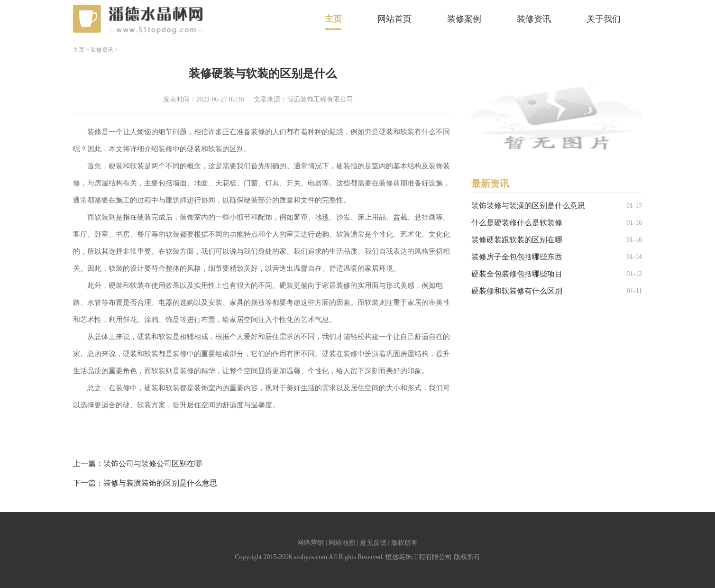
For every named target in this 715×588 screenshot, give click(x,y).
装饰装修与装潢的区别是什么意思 (528, 206)
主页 (333, 19)
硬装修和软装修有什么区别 (517, 291)
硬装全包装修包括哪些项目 (517, 274)
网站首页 (394, 19)
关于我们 (604, 19)
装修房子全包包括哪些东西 (517, 257)
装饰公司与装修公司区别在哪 (153, 464)
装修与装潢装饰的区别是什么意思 (160, 483)
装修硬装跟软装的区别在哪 (517, 240)
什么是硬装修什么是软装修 (517, 223)
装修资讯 (534, 19)
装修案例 (464, 19)
